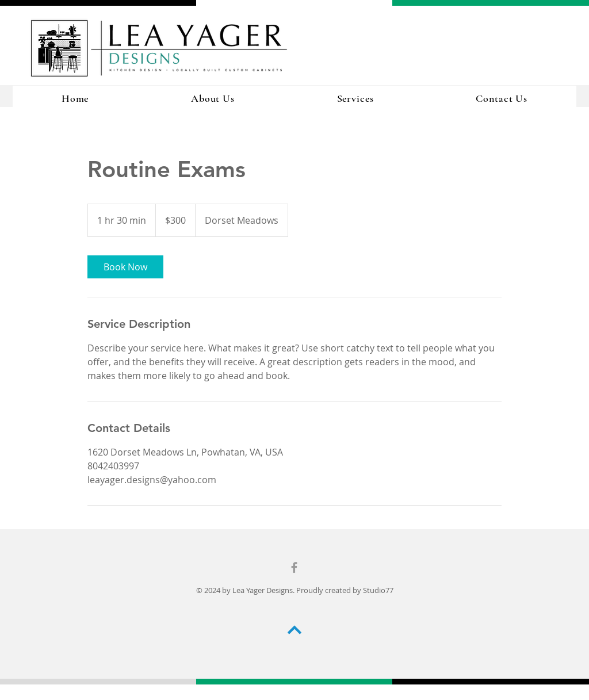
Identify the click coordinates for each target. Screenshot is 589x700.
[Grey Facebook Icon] (294, 567)
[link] (125, 267)
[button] (355, 98)
